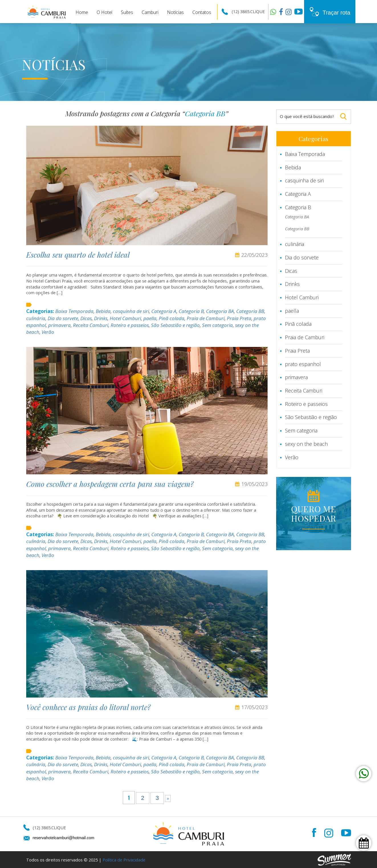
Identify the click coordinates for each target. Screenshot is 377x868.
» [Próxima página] (168, 798)
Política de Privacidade (124, 860)
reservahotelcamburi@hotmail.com (64, 838)
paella (150, 318)
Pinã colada (172, 318)
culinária (36, 318)
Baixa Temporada (74, 311)
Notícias (175, 12)
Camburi (150, 12)
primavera (59, 325)
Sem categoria (217, 325)
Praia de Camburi (206, 318)
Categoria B (191, 311)
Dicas (86, 318)
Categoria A (164, 311)
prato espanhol (303, 364)
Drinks (101, 318)
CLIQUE (257, 11)
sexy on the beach (306, 444)
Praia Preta (239, 318)
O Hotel (104, 12)
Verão (48, 332)
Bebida (103, 311)
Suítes (127, 12)
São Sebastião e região (175, 325)
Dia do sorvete (63, 318)
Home (82, 12)
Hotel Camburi (125, 318)
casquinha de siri (131, 311)
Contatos (202, 12)
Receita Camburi (91, 325)
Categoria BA (220, 311)
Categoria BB (250, 311)
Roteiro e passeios (130, 325)
